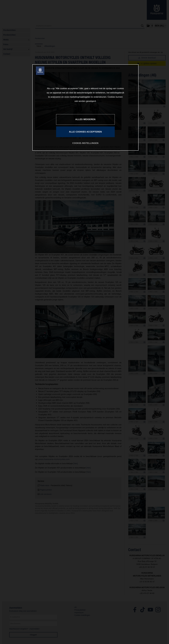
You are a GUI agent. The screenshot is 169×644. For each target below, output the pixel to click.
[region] (85, 107)
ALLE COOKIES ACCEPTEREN (85, 132)
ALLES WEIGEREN (85, 119)
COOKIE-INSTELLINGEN (85, 143)
